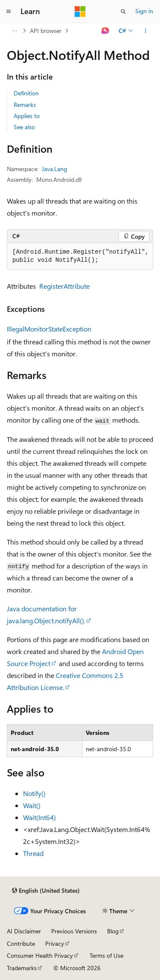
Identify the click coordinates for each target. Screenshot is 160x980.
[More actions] (146, 31)
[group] (80, 256)
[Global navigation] (9, 12)
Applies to (27, 116)
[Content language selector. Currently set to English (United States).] (46, 891)
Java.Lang (54, 169)
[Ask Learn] (106, 31)
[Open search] (123, 12)
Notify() (34, 793)
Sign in (144, 11)
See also (24, 127)
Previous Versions (74, 931)
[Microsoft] (80, 12)
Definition (26, 93)
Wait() (32, 805)
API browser (46, 31)
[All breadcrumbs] (14, 31)
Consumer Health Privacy (40, 955)
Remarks (25, 105)
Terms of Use (106, 955)
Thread (33, 853)
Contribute (21, 943)
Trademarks (22, 968)
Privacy (55, 943)
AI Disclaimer (24, 931)
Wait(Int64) (39, 817)
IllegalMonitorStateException (49, 329)
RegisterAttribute (64, 286)
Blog (113, 931)
